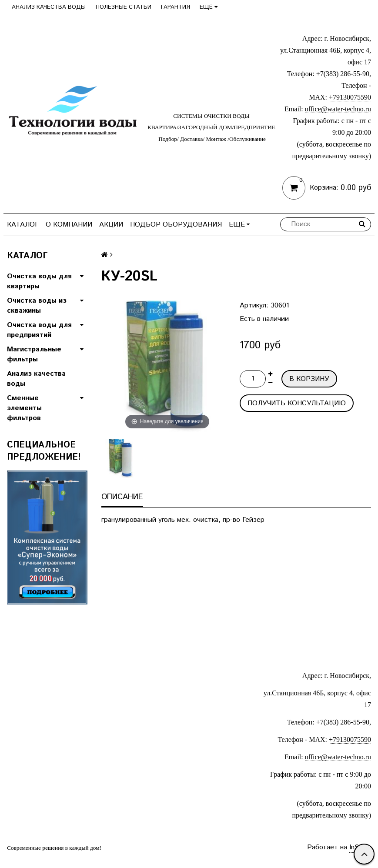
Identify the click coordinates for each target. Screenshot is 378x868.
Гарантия (176, 7)
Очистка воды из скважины (37, 306)
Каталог (23, 225)
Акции (111, 225)
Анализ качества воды (49, 7)
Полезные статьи (124, 7)
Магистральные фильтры (34, 354)
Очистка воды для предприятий (39, 330)
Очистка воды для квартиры (39, 281)
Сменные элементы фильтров (24, 408)
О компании (69, 225)
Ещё (209, 7)
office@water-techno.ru (338, 109)
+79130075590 (350, 97)
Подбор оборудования (176, 225)
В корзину (309, 379)
